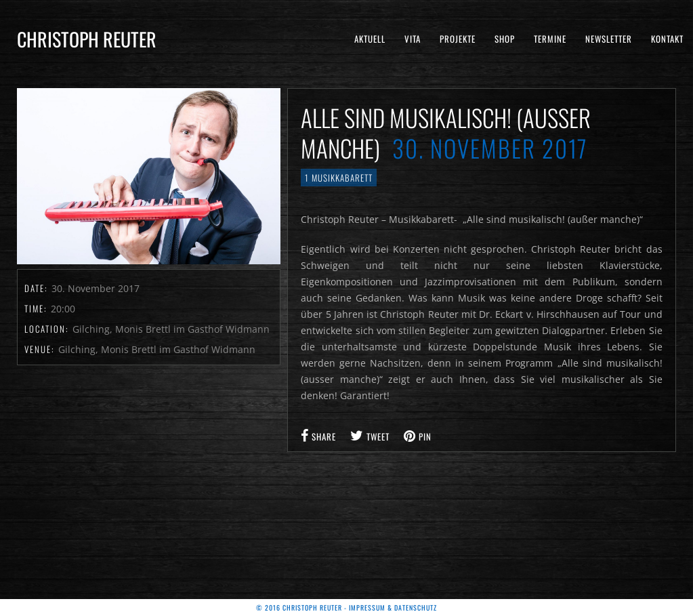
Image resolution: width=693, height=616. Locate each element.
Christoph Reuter (87, 39)
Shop (505, 39)
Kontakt (667, 39)
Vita (413, 39)
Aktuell (370, 39)
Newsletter (609, 39)
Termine (550, 39)
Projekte (458, 39)
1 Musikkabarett (339, 178)
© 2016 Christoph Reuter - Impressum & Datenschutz (346, 608)
